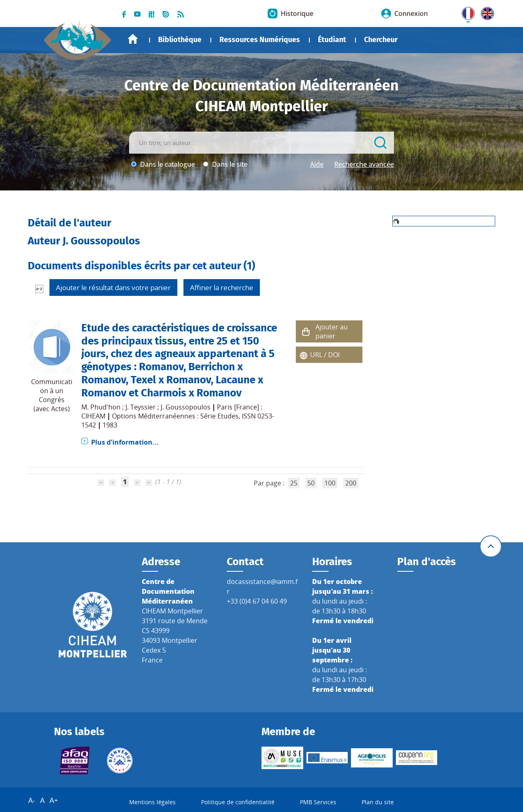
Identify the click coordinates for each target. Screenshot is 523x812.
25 (294, 483)
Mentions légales (152, 802)
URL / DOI (325, 355)
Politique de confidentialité (238, 802)
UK (485, 12)
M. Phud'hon (101, 407)
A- (32, 800)
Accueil (133, 39)
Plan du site (378, 802)
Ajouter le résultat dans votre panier (113, 287)
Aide (317, 164)
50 (311, 483)
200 (351, 483)
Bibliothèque (180, 40)
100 (330, 483)
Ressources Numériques (260, 40)
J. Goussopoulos (186, 407)
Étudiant (332, 40)
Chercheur (381, 40)
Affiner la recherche (222, 287)
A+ (54, 800)
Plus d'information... (125, 442)
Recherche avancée (364, 164)
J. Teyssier (141, 407)
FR (465, 12)
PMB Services (318, 802)
